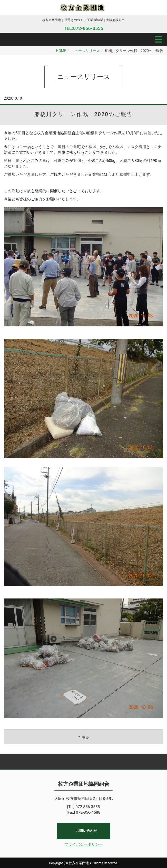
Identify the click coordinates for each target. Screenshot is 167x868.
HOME (61, 51)
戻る (83, 737)
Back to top (83, 762)
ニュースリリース (85, 51)
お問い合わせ (86, 831)
